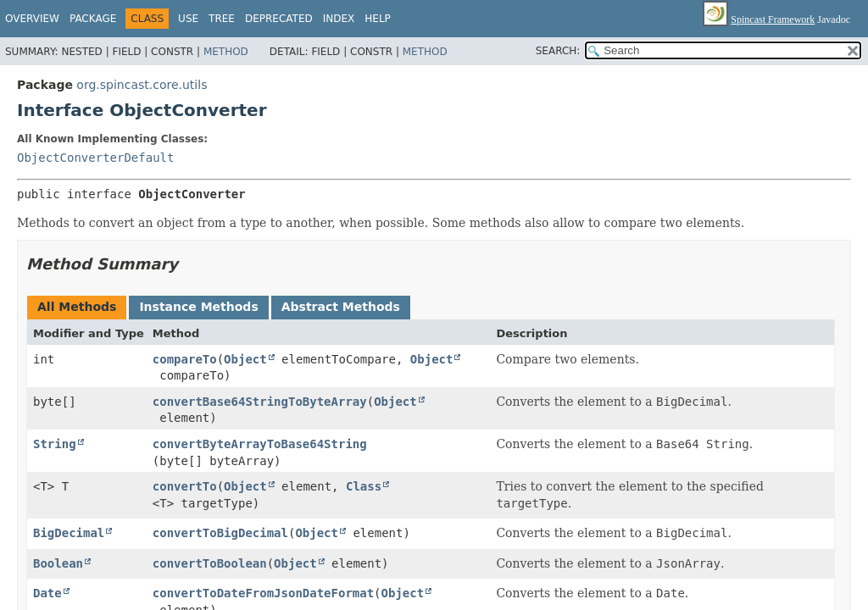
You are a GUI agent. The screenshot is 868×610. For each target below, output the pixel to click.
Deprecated (279, 19)
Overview (32, 19)
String (55, 444)
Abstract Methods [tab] (341, 307)
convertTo (185, 486)
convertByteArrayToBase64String (260, 444)
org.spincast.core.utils (142, 85)
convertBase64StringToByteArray (260, 402)
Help (378, 19)
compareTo (185, 359)
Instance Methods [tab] (198, 307)
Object (245, 359)
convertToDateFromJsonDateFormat (263, 593)
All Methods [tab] (77, 307)
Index (339, 19)
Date (47, 593)
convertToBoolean (210, 563)
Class (364, 486)
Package (93, 19)
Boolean (58, 563)
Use (188, 19)
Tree (222, 19)
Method (226, 52)
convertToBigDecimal (220, 533)
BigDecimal (69, 533)
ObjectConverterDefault (95, 158)
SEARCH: (558, 51)
